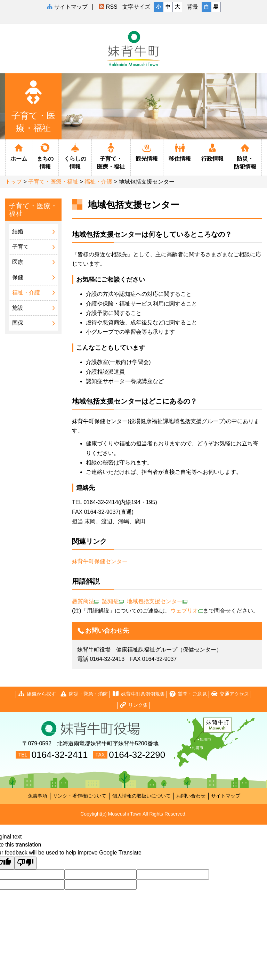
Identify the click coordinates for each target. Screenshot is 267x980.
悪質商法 (86, 601)
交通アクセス (230, 694)
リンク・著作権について (80, 796)
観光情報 (147, 152)
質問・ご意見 (188, 694)
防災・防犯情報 (245, 156)
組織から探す (37, 694)
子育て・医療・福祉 (111, 156)
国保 (18, 323)
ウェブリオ (187, 611)
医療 (18, 262)
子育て (21, 247)
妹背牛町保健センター (100, 561)
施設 (18, 308)
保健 (18, 277)
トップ (14, 182)
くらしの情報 (75, 156)
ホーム (19, 152)
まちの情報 (46, 156)
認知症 (113, 601)
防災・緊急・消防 (84, 694)
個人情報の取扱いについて (141, 796)
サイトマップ (226, 796)
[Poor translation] (25, 863)
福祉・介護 (98, 182)
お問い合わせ (191, 796)
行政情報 (212, 152)
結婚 (18, 231)
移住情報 (180, 152)
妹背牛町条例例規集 (138, 694)
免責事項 (38, 796)
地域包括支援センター (157, 601)
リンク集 (133, 705)
